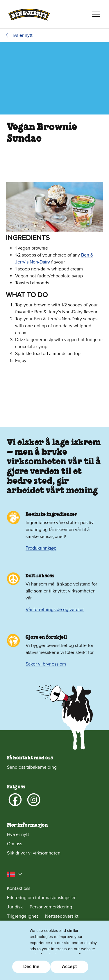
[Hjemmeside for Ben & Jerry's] (29, 14)
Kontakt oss (19, 888)
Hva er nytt (22, 35)
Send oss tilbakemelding (32, 767)
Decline (31, 967)
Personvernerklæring (51, 907)
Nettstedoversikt (62, 916)
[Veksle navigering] (96, 14)
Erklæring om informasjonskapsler (41, 898)
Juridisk (15, 907)
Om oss (15, 844)
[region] (54, 950)
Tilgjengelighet (23, 916)
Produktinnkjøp (41, 548)
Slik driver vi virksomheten (34, 853)
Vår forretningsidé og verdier (55, 610)
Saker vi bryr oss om (46, 664)
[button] (15, 874)
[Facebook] (15, 800)
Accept (69, 967)
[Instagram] (34, 800)
